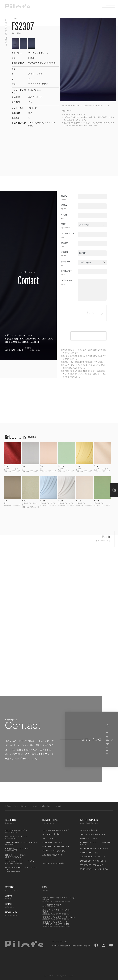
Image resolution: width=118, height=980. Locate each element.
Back (96, 539)
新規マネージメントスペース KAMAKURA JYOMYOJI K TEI (59, 924)
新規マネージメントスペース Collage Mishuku (59, 900)
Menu (111, 6)
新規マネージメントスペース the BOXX (59, 912)
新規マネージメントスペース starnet (59, 918)
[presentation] (88, 336)
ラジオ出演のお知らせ (59, 906)
